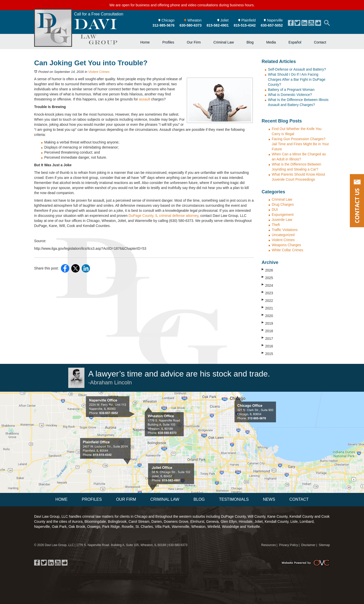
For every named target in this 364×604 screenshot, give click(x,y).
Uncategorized (283, 235)
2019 (267, 323)
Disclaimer (308, 545)
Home (145, 42)
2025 (267, 278)
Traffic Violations (285, 230)
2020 (267, 316)
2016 (267, 346)
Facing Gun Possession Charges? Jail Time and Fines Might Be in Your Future (300, 144)
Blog (250, 42)
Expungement (283, 215)
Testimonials (234, 499)
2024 (267, 285)
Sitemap (324, 545)
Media (271, 42)
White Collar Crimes (287, 250)
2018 (267, 331)
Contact (320, 42)
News (269, 499)
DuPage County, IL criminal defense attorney (164, 216)
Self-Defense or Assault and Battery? (297, 69)
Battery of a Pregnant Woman (291, 90)
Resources (269, 545)
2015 (267, 353)
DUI (275, 210)
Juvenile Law (282, 220)
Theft (276, 225)
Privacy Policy (289, 545)
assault (145, 99)
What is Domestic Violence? (290, 95)
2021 (267, 308)
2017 (267, 338)
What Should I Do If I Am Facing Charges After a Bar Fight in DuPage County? (297, 79)
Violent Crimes (99, 72)
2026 (267, 270)
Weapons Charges (286, 245)
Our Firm (194, 42)
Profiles (168, 42)
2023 (267, 293)
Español (295, 42)
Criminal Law (224, 42)
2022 (267, 300)
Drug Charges (283, 204)
